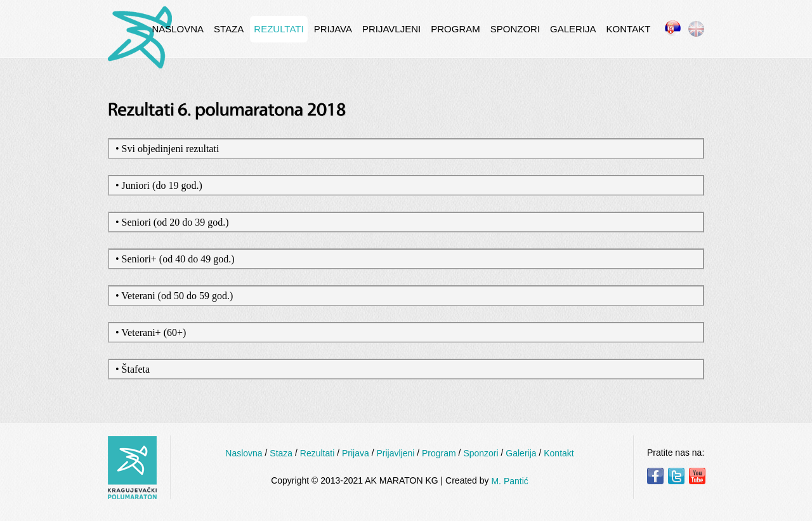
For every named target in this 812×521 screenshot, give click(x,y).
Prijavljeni (391, 29)
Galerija (573, 29)
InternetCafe (140, 37)
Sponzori (515, 29)
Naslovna (178, 29)
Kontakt (629, 29)
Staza (229, 29)
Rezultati (278, 29)
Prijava (333, 29)
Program (455, 29)
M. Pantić (509, 481)
